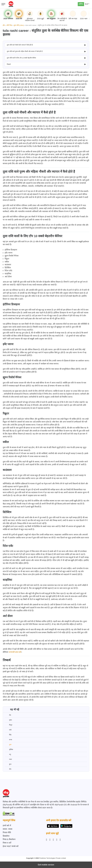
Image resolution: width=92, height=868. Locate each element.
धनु (8, 754)
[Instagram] (47, 840)
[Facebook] (50, 840)
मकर (8, 759)
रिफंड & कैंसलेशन (9, 839)
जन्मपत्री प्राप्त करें (15, 652)
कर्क (8, 730)
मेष (8, 715)
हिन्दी (86, 4)
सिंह (8, 735)
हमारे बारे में (7, 826)
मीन (8, 769)
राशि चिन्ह (9, 25)
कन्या (8, 740)
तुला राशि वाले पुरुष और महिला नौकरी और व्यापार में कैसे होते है (25, 51)
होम (4, 25)
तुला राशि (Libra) (19, 25)
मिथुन (9, 725)
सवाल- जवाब (7, 829)
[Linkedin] (53, 840)
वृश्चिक (9, 750)
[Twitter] (57, 840)
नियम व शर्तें (7, 843)
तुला (8, 745)
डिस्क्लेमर (6, 836)
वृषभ (8, 720)
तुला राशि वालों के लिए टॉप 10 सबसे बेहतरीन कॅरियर (21, 58)
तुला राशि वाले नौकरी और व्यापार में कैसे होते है (20, 45)
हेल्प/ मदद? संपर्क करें (11, 846)
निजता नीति (7, 832)
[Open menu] (3, 4)
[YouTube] (60, 840)
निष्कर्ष (9, 64)
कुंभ (8, 764)
